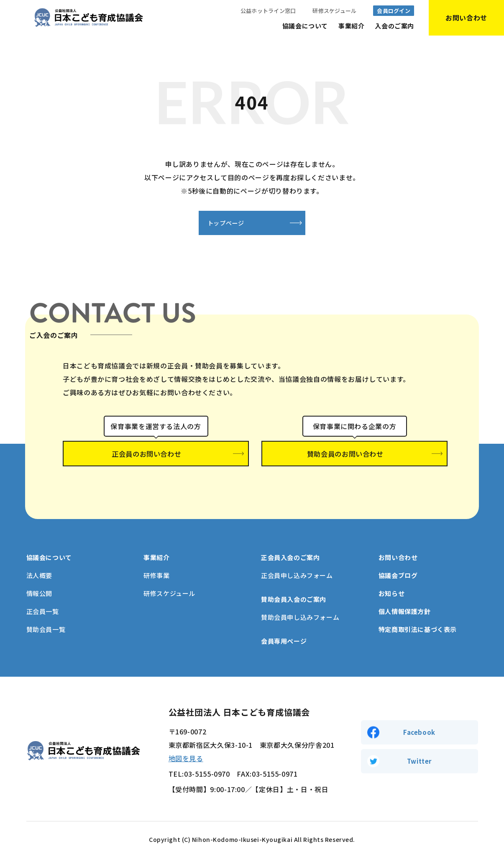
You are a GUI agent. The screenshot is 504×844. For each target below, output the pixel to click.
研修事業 (156, 562)
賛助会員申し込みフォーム (300, 604)
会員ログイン (394, 11)
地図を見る (186, 745)
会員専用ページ (284, 628)
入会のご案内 (394, 26)
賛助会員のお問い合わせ (355, 455)
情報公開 (39, 580)
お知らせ (391, 580)
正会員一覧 (43, 598)
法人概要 (39, 562)
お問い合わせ (398, 544)
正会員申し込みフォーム (297, 562)
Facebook (419, 718)
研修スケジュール (334, 11)
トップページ (211, 223)
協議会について (305, 26)
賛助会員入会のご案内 (294, 586)
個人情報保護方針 (405, 598)
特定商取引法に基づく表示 (418, 616)
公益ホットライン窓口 (268, 11)
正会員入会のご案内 (290, 544)
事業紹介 (351, 26)
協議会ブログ (398, 562)
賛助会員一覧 (46, 616)
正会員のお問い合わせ (156, 455)
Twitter (419, 749)
